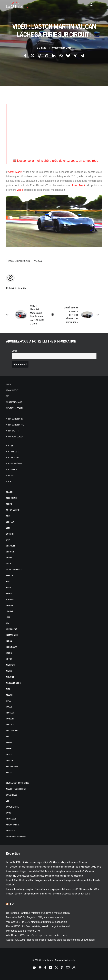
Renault (10, 725)
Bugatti (10, 534)
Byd (8, 540)
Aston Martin (15, 172)
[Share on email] (82, 56)
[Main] (54, 315)
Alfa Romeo (12, 498)
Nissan (9, 695)
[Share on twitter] (33, 56)
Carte (9, 384)
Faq (8, 396)
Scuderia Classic (16, 437)
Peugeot (10, 713)
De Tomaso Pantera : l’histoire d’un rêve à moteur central (38, 913)
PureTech (11, 831)
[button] (100, 5)
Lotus (9, 659)
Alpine (9, 504)
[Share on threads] (40, 56)
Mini (8, 689)
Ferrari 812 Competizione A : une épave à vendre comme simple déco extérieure (45, 876)
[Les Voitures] (17, 5)
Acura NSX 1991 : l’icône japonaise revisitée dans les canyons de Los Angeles (50, 940)
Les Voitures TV (16, 419)
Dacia (9, 564)
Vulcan (38, 261)
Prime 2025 (11, 819)
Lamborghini (12, 635)
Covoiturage (12, 807)
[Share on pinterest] (47, 56)
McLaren (10, 677)
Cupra (9, 558)
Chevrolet (11, 546)
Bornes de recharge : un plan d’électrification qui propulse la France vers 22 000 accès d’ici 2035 (52, 889)
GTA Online (14, 458)
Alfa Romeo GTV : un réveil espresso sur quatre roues (37, 935)
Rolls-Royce (12, 731)
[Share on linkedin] (54, 56)
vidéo (20, 190)
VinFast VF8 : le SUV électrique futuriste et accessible (37, 922)
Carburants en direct (17, 837)
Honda (9, 594)
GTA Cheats (13, 452)
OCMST (11, 476)
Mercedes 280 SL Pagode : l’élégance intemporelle (35, 917)
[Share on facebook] (25, 56)
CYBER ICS (13, 470)
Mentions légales (15, 408)
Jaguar (10, 611)
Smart (9, 749)
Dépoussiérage (15, 464)
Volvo (9, 772)
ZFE (8, 801)
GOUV (9, 813)
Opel (8, 701)
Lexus (9, 653)
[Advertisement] (57, 128)
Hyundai (10, 599)
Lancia (9, 641)
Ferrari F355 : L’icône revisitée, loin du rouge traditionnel (38, 926)
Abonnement (12, 390)
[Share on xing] (75, 56)
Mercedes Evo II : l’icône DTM (23, 931)
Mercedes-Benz (13, 683)
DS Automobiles (14, 570)
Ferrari (10, 576)
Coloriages (12, 795)
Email (15, 351)
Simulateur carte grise (18, 783)
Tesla (9, 755)
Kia (7, 623)
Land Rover (12, 647)
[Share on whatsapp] (61, 56)
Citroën (10, 552)
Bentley (10, 522)
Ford (8, 588)
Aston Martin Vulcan (19, 261)
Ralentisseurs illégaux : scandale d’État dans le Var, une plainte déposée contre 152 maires (50, 871)
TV (12, 904)
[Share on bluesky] (68, 56)
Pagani (9, 707)
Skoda (9, 743)
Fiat (8, 582)
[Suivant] (83, 315)
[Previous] (25, 315)
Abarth (10, 492)
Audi (8, 516)
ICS (10, 482)
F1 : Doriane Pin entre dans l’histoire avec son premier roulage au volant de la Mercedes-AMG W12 (54, 867)
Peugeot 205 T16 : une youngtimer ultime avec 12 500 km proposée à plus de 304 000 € (48, 894)
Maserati (11, 665)
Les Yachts (13, 431)
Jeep (8, 617)
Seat (8, 737)
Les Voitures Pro (16, 425)
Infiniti (9, 605)
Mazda (9, 671)
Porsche (10, 719)
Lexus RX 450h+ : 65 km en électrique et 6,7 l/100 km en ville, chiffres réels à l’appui (46, 862)
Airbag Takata (13, 825)
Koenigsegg (12, 629)
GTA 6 (11, 446)
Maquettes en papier (16, 789)
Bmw (8, 528)
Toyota (10, 761)
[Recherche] (90, 5)
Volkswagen (12, 766)
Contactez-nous (14, 402)
